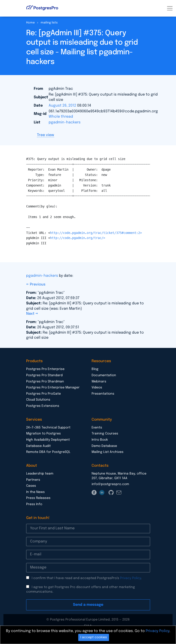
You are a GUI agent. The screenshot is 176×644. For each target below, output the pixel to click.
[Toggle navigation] (170, 8)
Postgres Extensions (43, 406)
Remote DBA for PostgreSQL (48, 452)
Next (31, 314)
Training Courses (105, 434)
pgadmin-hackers (65, 122)
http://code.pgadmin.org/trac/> (78, 238)
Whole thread (61, 117)
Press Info (34, 504)
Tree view (46, 135)
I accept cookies (94, 637)
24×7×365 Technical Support (48, 428)
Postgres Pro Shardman (45, 382)
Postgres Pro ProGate (43, 394)
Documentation (104, 375)
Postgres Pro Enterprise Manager (53, 388)
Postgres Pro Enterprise (45, 369)
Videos (97, 388)
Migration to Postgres (43, 434)
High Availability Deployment (48, 440)
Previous (38, 284)
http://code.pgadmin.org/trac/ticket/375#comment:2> (96, 233)
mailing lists (49, 23)
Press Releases (38, 498)
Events (97, 428)
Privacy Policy (130, 578)
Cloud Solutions (38, 400)
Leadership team (40, 474)
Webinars (99, 382)
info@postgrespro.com (110, 484)
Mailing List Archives (108, 452)
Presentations (103, 394)
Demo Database (104, 446)
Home (30, 23)
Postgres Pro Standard (44, 375)
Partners (33, 480)
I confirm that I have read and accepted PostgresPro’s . (87, 578)
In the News (35, 492)
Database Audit (38, 446)
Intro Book (100, 440)
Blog (95, 369)
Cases (31, 486)
